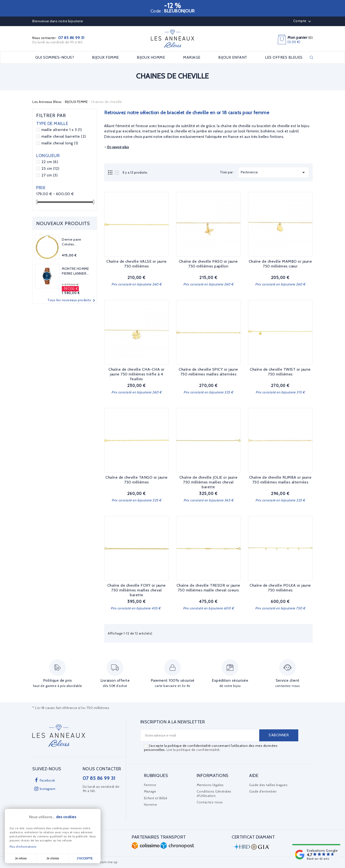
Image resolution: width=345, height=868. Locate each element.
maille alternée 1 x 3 (62, 130)
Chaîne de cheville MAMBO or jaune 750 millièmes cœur (280, 264)
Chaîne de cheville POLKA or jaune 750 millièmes (280, 588)
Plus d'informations (23, 847)
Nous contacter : (58, 38)
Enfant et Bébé (156, 798)
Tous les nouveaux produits (72, 301)
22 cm (50, 162)
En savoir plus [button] (117, 147)
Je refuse (21, 858)
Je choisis (53, 858)
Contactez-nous (210, 802)
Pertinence (274, 172)
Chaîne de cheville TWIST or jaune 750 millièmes (280, 372)
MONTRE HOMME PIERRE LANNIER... (75, 271)
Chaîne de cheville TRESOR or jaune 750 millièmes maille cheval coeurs (208, 588)
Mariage (150, 791)
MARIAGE (192, 57)
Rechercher (311, 57)
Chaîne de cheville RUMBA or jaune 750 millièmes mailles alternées (280, 480)
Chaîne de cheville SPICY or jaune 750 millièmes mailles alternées (208, 372)
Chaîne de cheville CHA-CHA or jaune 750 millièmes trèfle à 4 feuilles (137, 374)
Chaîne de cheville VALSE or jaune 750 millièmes (137, 264)
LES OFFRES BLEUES (284, 57)
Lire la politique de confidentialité (193, 750)
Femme (150, 785)
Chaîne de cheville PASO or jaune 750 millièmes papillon (208, 264)
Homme (151, 805)
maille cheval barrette (64, 136)
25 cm (50, 168)
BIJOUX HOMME (151, 57)
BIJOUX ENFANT (233, 57)
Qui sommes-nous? (55, 57)
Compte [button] (303, 21)
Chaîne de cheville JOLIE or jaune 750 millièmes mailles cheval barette (209, 482)
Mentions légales (210, 785)
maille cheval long (60, 143)
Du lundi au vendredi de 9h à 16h (57, 42)
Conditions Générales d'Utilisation (214, 794)
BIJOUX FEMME (106, 57)
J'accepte (85, 858)
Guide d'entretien (263, 791)
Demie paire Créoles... (72, 242)
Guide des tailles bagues (268, 785)
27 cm (50, 175)
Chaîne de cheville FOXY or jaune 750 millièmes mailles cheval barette (137, 590)
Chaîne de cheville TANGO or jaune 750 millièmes (137, 480)
